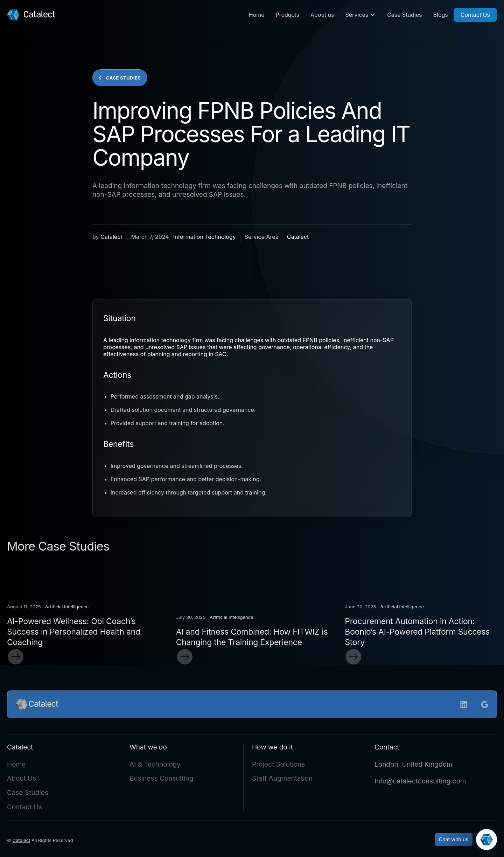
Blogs (441, 15)
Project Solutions (278, 766)
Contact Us (475, 15)
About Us (22, 780)
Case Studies (404, 15)
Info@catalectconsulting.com (420, 783)
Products (287, 15)
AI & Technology (155, 766)
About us (322, 15)
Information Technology (205, 237)
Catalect (111, 237)
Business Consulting (161, 780)
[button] (361, 15)
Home (257, 15)
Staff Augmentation (282, 780)
